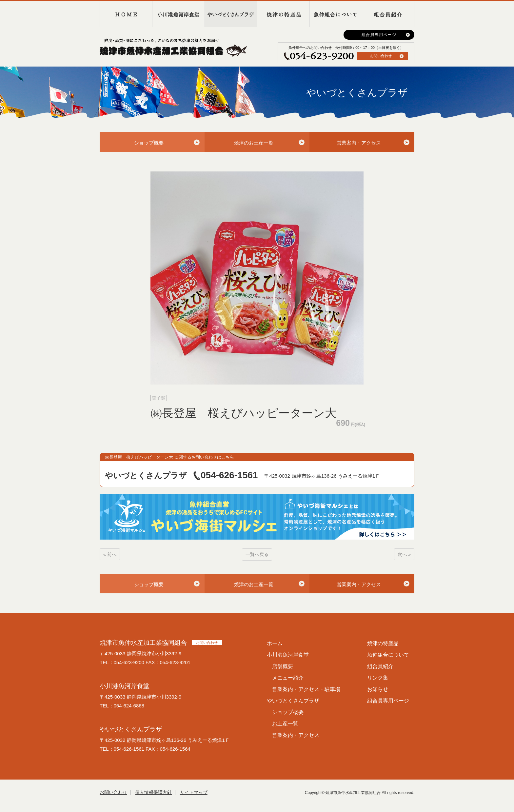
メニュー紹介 (288, 678)
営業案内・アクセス (359, 143)
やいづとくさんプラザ (231, 14)
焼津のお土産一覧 (254, 143)
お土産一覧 (285, 724)
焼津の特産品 (283, 14)
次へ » (404, 554)
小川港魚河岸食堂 (178, 14)
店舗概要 (283, 666)
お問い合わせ (381, 56)
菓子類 (159, 398)
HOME (126, 14)
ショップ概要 (149, 143)
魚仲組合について (336, 14)
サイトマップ (194, 792)
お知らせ (378, 689)
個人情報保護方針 (153, 792)
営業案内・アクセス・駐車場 (306, 689)
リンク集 (378, 678)
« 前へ (110, 554)
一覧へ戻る (257, 554)
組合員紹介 (388, 14)
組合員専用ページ (379, 35)
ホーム (275, 643)
